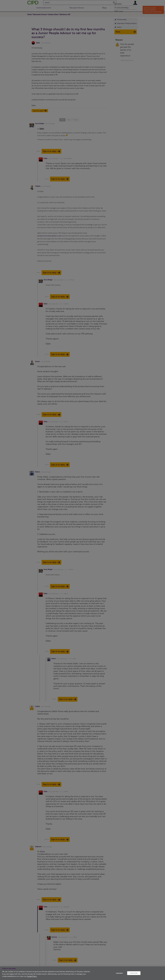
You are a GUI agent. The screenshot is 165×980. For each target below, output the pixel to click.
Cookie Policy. (32, 976)
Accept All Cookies (134, 973)
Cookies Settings (119, 973)
